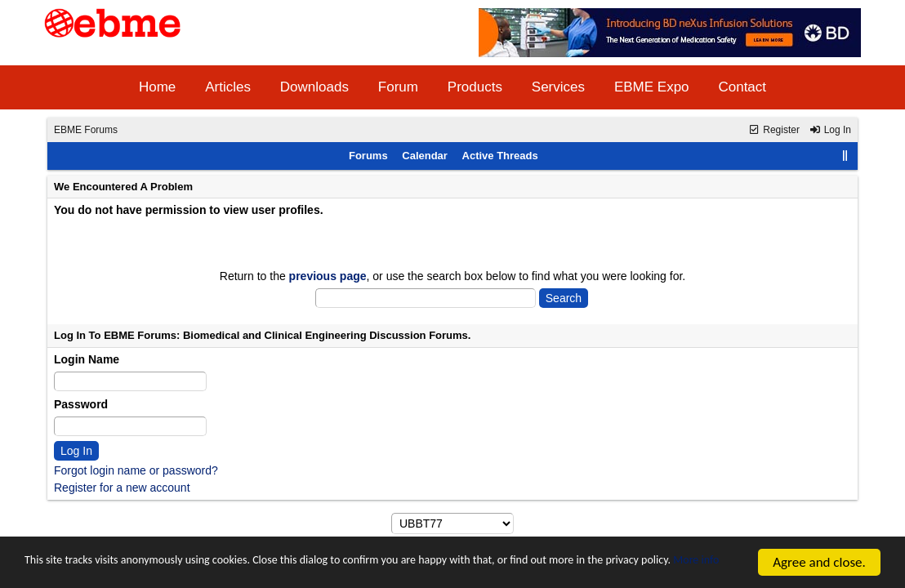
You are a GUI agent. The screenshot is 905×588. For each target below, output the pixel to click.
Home (157, 87)
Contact (742, 87)
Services (558, 87)
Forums (368, 156)
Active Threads (500, 156)
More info (135, 570)
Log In (830, 130)
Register (774, 130)
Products (475, 87)
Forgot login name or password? (136, 470)
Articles (228, 87)
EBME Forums (86, 130)
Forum (398, 87)
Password (81, 404)
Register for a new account (122, 488)
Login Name (87, 359)
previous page (328, 276)
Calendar (425, 156)
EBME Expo (652, 87)
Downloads (314, 87)
